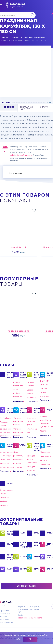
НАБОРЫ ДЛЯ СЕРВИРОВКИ (23, 545)
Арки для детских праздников (32, 459)
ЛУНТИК (43, 388)
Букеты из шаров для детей (32, 421)
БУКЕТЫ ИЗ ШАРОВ (37, 411)
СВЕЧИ (50, 544)
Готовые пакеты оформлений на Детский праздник (6, 429)
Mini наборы (5, 418)
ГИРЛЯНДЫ (23, 569)
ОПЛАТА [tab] (44, 107)
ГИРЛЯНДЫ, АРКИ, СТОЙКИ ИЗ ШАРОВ (37, 447)
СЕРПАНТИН (37, 569)
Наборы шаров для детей (18, 386)
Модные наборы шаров (23, 375)
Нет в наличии (16, 173)
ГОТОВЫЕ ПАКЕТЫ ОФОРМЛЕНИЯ (10, 411)
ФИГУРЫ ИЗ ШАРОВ (23, 411)
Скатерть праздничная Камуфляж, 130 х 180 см (24, 41)
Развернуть (18, 401)
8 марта (43, 460)
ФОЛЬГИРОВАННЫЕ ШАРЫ (10, 446)
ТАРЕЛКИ (50, 533)
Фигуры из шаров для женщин (18, 432)
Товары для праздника (34, 38)
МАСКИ (10, 569)
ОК (30, 639)
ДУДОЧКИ (37, 557)
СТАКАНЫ (37, 533)
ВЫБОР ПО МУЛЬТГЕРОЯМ (50, 374)
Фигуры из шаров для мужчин (18, 421)
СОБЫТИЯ (23, 446)
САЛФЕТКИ (23, 533)
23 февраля (45, 452)
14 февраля (45, 464)
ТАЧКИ (43, 393)
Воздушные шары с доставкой (37, 375)
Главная (4, 38)
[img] (1, 5)
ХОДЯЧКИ (50, 410)
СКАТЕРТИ (10, 544)
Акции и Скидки (10, 375)
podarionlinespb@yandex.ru (21, 155)
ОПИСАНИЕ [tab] (9, 107)
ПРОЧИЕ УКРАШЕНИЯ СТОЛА (10, 557)
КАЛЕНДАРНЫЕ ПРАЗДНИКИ (50, 446)
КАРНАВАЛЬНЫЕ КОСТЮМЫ (50, 557)
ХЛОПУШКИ (50, 569)
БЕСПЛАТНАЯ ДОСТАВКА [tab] (26, 108)
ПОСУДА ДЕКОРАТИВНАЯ (37, 544)
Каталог (15, 38)
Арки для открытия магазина (31, 470)
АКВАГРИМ (23, 557)
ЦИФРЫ (10, 484)
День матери (45, 456)
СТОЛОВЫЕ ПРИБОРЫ (10, 533)
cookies (23, 635)
